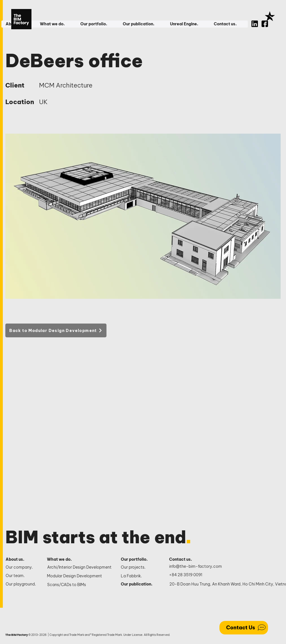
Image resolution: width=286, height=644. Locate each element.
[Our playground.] (21, 584)
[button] (56, 24)
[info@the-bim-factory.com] (197, 567)
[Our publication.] (139, 584)
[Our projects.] (139, 567)
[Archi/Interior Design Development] (80, 567)
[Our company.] (21, 567)
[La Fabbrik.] (139, 576)
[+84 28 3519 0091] (189, 575)
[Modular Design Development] (80, 576)
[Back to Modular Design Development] (56, 330)
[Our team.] (21, 576)
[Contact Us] (244, 628)
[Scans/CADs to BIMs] (80, 585)
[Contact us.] (184, 560)
